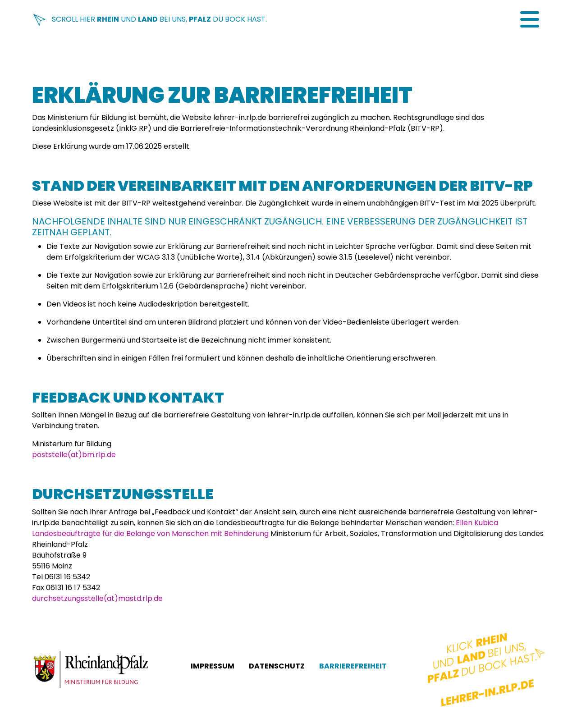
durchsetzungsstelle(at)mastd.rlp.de (97, 598)
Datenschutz (277, 666)
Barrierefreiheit (353, 666)
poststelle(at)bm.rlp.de (74, 455)
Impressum (213, 666)
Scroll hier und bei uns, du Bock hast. (149, 19)
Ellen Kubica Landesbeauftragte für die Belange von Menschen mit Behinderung (265, 528)
